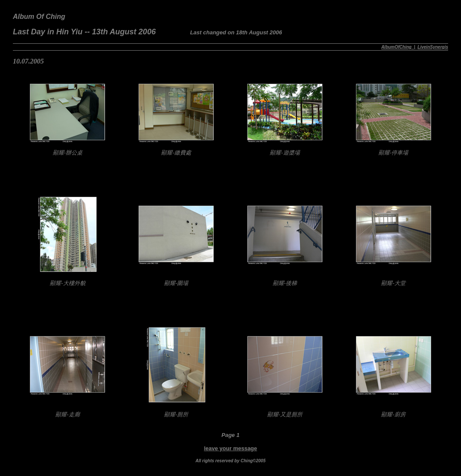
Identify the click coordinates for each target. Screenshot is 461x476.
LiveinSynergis (433, 47)
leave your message (231, 448)
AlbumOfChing (396, 47)
